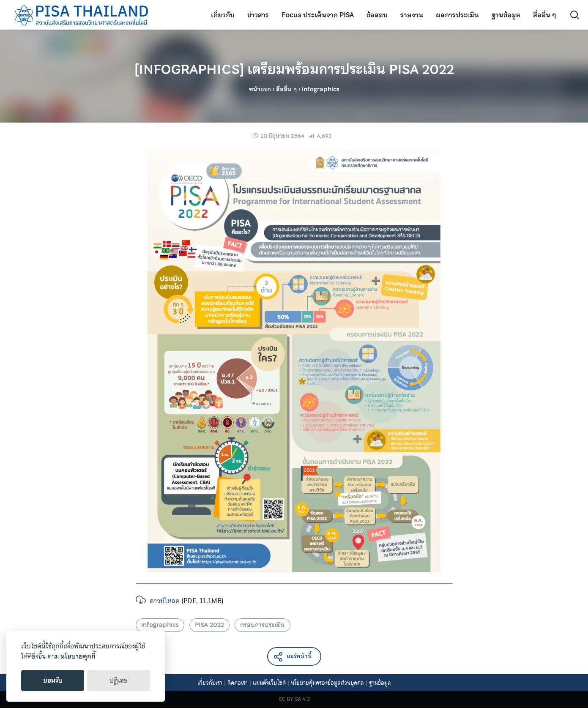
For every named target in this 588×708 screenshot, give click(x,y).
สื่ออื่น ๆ (545, 15)
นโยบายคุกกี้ (78, 656)
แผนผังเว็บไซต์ (269, 683)
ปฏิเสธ (119, 681)
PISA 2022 (209, 625)
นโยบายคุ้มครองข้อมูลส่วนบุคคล (327, 683)
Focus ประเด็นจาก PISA (318, 15)
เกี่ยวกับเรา (210, 683)
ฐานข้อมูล (506, 15)
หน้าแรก (260, 89)
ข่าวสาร (258, 15)
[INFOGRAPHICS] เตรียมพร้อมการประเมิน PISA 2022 (294, 69)
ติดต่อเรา (238, 683)
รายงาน (412, 15)
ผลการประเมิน (457, 15)
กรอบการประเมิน (263, 625)
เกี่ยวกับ (223, 15)
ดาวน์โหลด (158, 601)
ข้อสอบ (377, 15)
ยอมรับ (53, 681)
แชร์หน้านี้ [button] (293, 657)
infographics (160, 625)
